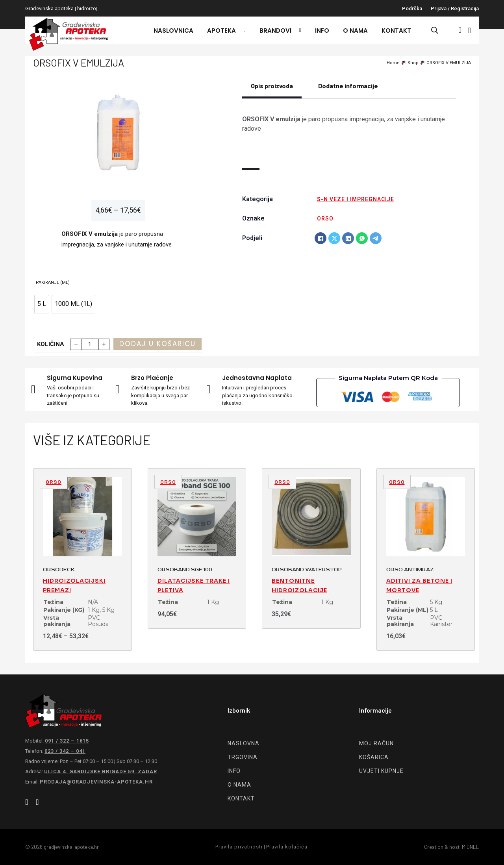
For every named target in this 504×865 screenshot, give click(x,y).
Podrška (412, 8)
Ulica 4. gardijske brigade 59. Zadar (101, 771)
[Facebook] (321, 238)
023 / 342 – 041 (65, 751)
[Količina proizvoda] (90, 344)
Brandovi (275, 31)
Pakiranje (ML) (53, 282)
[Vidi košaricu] (470, 30)
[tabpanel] (349, 124)
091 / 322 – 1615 (67, 741)
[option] (42, 304)
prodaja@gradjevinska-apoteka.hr (96, 782)
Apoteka (221, 31)
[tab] (272, 90)
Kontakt (396, 31)
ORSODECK (59, 570)
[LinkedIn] (348, 238)
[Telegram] (376, 238)
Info (322, 31)
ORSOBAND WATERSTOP (307, 570)
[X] (334, 238)
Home (393, 63)
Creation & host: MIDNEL (451, 847)
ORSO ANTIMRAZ (410, 570)
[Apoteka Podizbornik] (243, 30)
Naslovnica (173, 31)
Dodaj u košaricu (157, 344)
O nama (355, 31)
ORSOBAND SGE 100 (185, 570)
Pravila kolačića (287, 847)
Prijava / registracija (455, 8)
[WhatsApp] (362, 238)
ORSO (325, 219)
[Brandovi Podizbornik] (298, 30)
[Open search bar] (435, 30)
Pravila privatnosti (239, 847)
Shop (413, 63)
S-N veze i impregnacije (356, 199)
